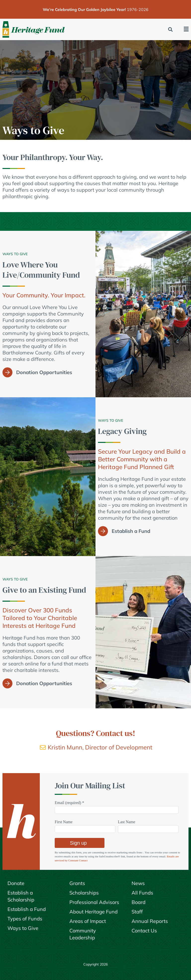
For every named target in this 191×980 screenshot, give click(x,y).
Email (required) (69, 803)
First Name (64, 822)
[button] (170, 30)
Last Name (127, 822)
